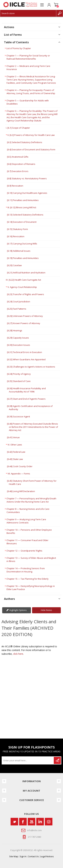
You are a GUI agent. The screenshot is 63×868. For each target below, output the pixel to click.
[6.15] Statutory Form (17, 229)
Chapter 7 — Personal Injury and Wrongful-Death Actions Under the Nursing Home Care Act (31, 500)
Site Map (14, 856)
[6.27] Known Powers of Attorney (24, 323)
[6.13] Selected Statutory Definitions (25, 215)
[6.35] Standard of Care (19, 381)
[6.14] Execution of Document (22, 222)
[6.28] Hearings (15, 330)
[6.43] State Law (15, 459)
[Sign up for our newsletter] (28, 760)
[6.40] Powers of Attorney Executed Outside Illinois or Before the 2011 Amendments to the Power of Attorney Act (33, 427)
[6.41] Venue (13, 437)
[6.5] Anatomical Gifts (18, 157)
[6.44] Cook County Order (20, 466)
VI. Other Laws (15, 445)
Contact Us (33, 856)
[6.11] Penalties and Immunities (23, 200)
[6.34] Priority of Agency (19, 374)
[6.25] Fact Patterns (17, 309)
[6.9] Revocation (15, 186)
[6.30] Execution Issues (19, 345)
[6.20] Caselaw (14, 265)
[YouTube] (32, 822)
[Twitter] (14, 822)
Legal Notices (47, 856)
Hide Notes (46, 610)
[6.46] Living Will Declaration (21, 491)
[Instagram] (49, 822)
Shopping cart (56, 5)
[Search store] (28, 13)
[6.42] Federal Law (16, 452)
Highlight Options (18, 610)
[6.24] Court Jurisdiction (19, 302)
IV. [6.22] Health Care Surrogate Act (23, 280)
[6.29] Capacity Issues (18, 338)
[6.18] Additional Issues (19, 251)
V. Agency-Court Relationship (22, 287)
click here (18, 654)
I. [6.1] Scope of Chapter (18, 128)
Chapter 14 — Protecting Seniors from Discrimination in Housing (26, 570)
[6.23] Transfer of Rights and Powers (26, 294)
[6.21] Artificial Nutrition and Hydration (26, 273)
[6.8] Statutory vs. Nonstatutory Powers (27, 178)
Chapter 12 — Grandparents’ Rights (24, 551)
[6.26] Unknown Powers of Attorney (25, 316)
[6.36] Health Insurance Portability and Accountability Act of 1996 (26, 390)
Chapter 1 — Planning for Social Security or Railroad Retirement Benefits (28, 57)
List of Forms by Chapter (19, 48)
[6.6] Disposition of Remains (21, 164)
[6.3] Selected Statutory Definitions (25, 142)
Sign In (23, 856)
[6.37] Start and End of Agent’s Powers (26, 399)
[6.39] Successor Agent (18, 416)
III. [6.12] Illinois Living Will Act (22, 207)
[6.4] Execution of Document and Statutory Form (31, 149)
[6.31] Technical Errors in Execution (25, 352)
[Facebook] (23, 822)
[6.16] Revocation (16, 236)
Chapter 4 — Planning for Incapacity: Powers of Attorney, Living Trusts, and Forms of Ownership (31, 92)
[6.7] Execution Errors (18, 171)
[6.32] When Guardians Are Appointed (26, 359)
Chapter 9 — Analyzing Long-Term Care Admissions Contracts (26, 521)
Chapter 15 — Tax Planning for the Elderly (27, 579)
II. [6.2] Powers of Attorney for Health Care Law (31, 135)
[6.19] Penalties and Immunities (23, 258)
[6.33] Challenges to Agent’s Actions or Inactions (31, 367)
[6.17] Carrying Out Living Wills (22, 244)
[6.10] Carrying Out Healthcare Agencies (27, 193)
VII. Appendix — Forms (19, 474)
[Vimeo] (40, 822)
